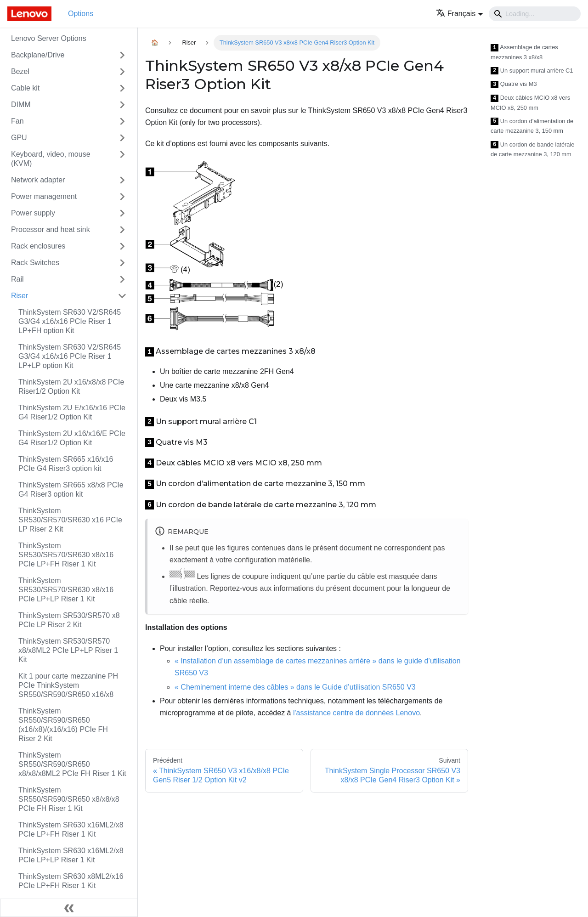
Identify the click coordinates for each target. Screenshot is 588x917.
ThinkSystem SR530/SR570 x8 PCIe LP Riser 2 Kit (69, 620)
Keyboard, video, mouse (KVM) (51, 159)
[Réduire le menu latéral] (69, 908)
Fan (17, 121)
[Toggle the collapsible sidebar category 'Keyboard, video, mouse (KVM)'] (122, 159)
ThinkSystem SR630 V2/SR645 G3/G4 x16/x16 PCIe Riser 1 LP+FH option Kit (70, 321)
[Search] (535, 14)
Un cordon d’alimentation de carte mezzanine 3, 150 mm (532, 126)
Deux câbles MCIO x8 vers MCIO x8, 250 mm (530, 103)
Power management (44, 196)
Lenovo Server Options (49, 38)
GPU (19, 138)
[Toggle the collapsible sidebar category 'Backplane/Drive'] (122, 55)
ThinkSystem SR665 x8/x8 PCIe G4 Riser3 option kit (71, 490)
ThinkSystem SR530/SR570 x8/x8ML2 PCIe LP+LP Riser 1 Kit (68, 650)
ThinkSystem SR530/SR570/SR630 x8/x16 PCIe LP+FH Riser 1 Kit (66, 555)
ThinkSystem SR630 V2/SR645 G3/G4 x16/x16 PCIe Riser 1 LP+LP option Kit (70, 356)
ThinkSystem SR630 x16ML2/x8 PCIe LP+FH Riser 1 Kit (71, 829)
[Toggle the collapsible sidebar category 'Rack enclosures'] (122, 246)
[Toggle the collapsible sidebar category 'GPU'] (122, 138)
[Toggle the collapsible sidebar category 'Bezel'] (122, 72)
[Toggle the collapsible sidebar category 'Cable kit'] (122, 88)
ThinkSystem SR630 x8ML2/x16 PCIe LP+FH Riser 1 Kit (71, 881)
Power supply (33, 213)
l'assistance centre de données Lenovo (356, 713)
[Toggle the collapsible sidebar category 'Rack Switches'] (122, 263)
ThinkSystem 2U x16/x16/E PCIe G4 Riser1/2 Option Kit (72, 438)
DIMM (21, 105)
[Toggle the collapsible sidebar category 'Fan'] (122, 121)
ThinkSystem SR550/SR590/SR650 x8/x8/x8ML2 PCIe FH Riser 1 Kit (72, 764)
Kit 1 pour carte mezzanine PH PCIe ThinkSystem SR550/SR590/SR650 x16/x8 (68, 685)
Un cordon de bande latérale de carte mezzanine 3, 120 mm (532, 150)
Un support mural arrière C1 (532, 71)
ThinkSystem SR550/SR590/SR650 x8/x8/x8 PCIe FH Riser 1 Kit (69, 799)
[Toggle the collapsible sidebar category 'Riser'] (122, 296)
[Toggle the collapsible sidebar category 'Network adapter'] (122, 180)
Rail (17, 279)
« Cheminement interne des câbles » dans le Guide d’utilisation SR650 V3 (295, 687)
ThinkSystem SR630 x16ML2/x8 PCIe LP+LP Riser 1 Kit (71, 855)
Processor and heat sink (51, 229)
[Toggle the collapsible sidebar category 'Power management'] (122, 197)
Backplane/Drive (38, 55)
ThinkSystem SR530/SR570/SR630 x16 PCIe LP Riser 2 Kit (70, 520)
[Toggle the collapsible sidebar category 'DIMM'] (122, 105)
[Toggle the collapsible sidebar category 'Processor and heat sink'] (122, 230)
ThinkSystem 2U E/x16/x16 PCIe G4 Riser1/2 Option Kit (72, 412)
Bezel (20, 71)
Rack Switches (35, 263)
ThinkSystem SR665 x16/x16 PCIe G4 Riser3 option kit (66, 464)
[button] (460, 14)
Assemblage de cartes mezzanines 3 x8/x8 (524, 52)
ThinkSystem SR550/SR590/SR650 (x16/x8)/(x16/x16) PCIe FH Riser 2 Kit (63, 725)
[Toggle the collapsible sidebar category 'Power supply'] (122, 213)
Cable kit (25, 88)
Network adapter (38, 180)
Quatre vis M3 (514, 84)
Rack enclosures (38, 246)
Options (81, 14)
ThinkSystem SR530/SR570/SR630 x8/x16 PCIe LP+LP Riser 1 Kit (66, 590)
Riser (20, 296)
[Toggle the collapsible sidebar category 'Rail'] (122, 279)
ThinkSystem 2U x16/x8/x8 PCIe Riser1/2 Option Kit (71, 387)
